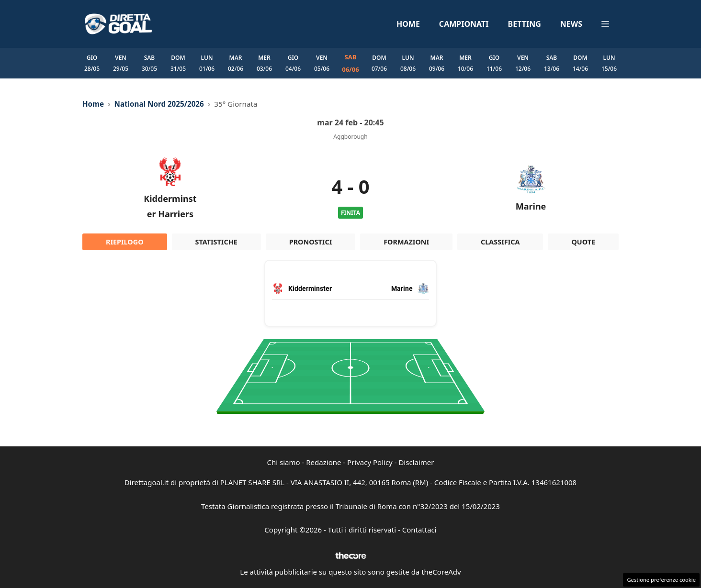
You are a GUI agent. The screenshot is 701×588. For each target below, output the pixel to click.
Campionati (464, 24)
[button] (605, 24)
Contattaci (419, 530)
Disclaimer (416, 462)
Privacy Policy (370, 462)
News (571, 24)
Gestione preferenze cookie (661, 580)
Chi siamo (284, 462)
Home (408, 24)
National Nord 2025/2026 (159, 104)
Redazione (323, 462)
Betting (525, 24)
